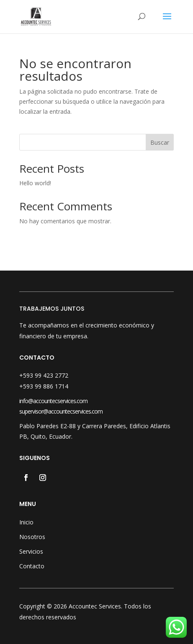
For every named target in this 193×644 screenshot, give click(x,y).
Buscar (160, 142)
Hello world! (35, 183)
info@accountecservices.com (53, 401)
